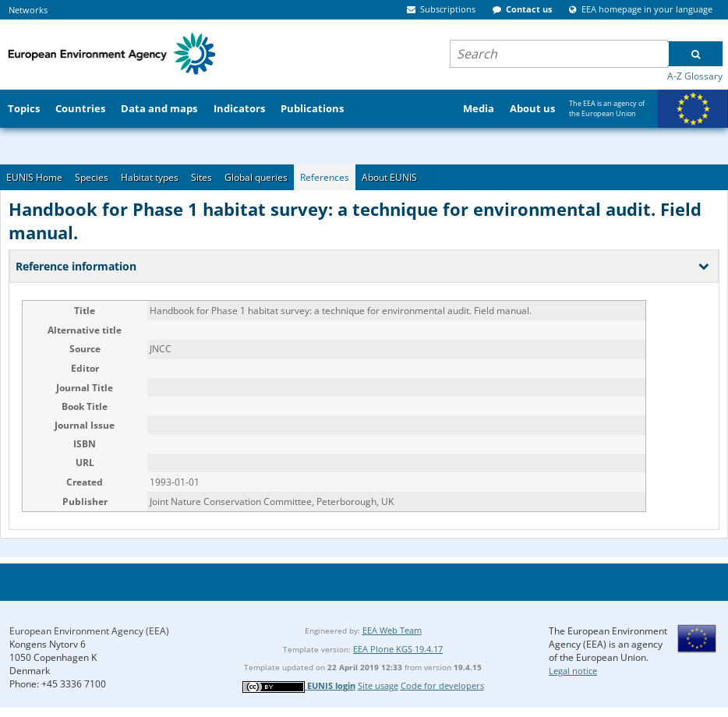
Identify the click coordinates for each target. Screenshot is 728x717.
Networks (28, 10)
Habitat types (150, 177)
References (325, 177)
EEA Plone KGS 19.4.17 (398, 649)
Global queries (256, 177)
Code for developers (442, 685)
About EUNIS (389, 177)
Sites (201, 177)
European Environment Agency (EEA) (89, 631)
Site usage (378, 685)
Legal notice (573, 671)
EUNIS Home (34, 177)
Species (92, 177)
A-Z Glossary (695, 76)
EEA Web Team (392, 630)
